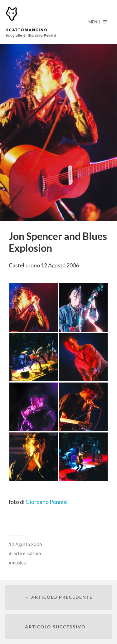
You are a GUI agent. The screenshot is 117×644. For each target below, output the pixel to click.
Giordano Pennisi (47, 502)
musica (19, 563)
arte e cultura (27, 553)
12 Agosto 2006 (25, 544)
